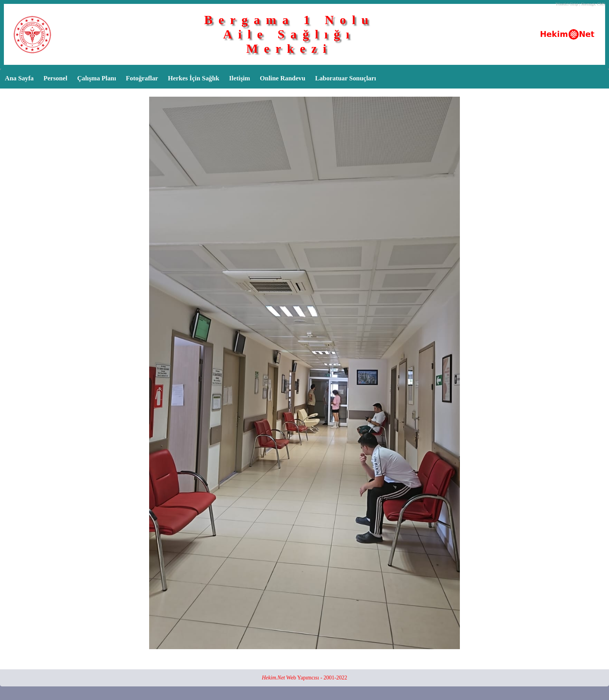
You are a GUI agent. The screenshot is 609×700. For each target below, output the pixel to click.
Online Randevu (283, 78)
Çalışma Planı (97, 78)
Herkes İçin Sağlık (193, 78)
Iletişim (240, 78)
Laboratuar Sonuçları (345, 78)
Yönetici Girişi (567, 4)
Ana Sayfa (19, 78)
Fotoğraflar (142, 78)
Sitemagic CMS (593, 4)
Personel (56, 78)
